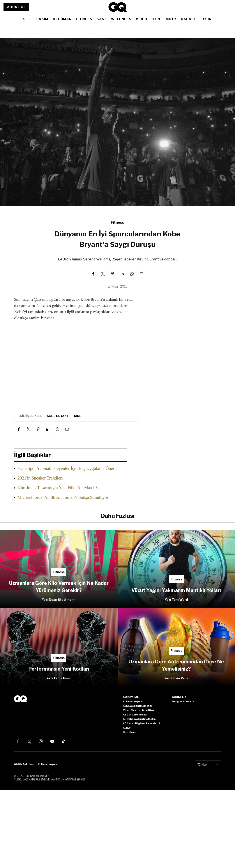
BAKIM (42, 19)
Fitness (117, 222)
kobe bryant (58, 416)
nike (78, 416)
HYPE (156, 19)
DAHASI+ (189, 19)
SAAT (102, 19)
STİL (28, 19)
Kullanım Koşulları (49, 764)
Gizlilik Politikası (24, 764)
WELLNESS (121, 19)
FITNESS (84, 19)
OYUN (207, 19)
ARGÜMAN (62, 19)
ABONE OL (16, 7)
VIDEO (141, 19)
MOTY (171, 19)
